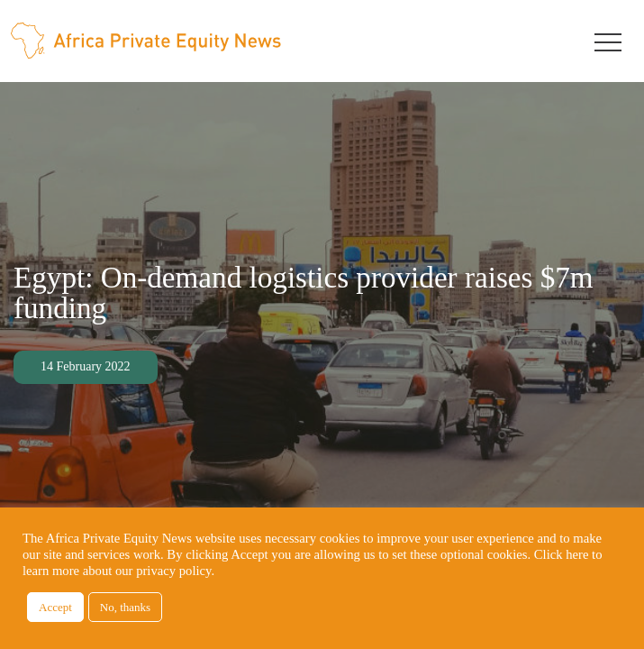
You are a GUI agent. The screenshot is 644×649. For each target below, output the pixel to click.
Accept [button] (55, 607)
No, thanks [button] (125, 607)
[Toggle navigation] (608, 41)
